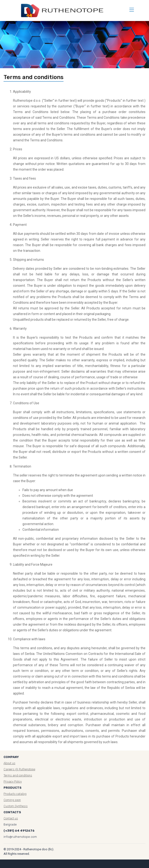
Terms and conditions (18, 775)
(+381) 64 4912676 (19, 831)
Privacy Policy (13, 782)
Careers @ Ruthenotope (19, 769)
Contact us (11, 818)
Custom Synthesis (16, 806)
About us (9, 763)
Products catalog (15, 794)
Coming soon (12, 800)
